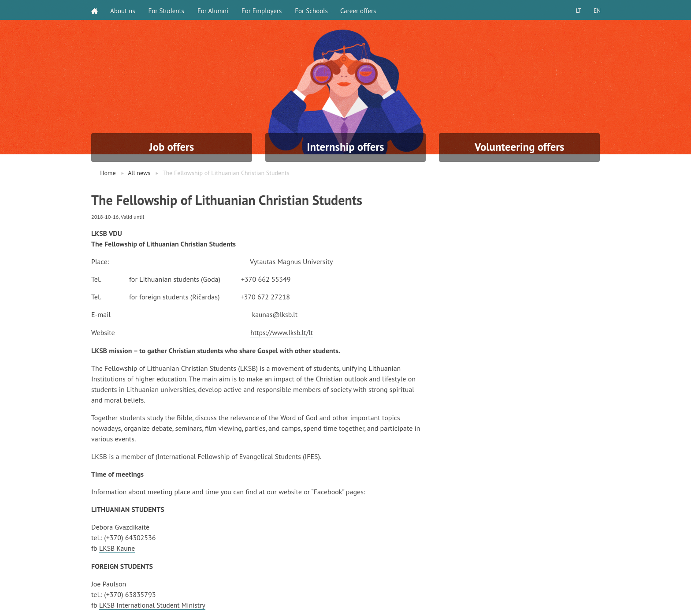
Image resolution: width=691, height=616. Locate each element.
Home (108, 173)
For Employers (262, 10)
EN (596, 10)
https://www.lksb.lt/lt (282, 332)
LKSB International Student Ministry (153, 604)
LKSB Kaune (117, 547)
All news (139, 173)
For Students (167, 10)
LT (577, 10)
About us (124, 10)
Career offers (360, 10)
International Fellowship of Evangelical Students (230, 455)
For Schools (312, 10)
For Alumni (214, 10)
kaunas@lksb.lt (275, 314)
